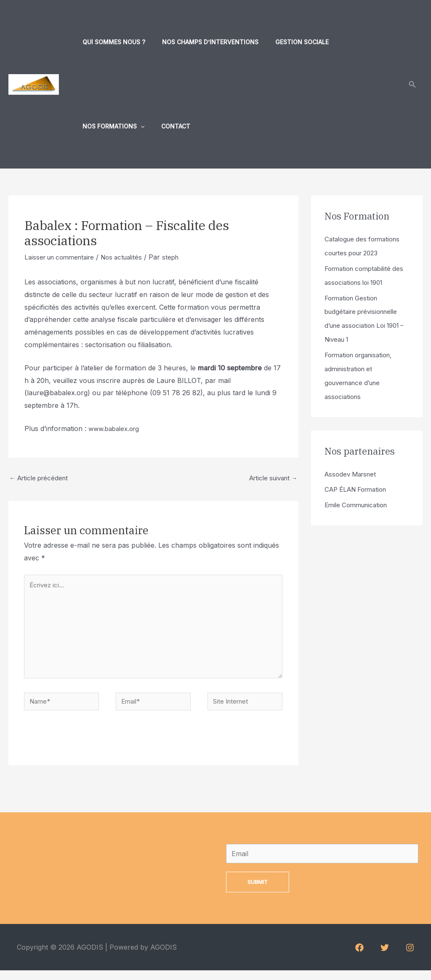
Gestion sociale (289, 42)
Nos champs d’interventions (203, 42)
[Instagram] (410, 957)
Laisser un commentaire (63, 257)
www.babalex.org (116, 428)
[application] (386, 42)
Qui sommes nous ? (111, 42)
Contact (94, 126)
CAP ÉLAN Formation (359, 485)
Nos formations (359, 42)
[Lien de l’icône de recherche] (412, 84)
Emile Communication (359, 500)
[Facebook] (359, 957)
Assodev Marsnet (353, 469)
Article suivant (270, 479)
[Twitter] (385, 957)
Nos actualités (130, 257)
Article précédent (41, 479)
